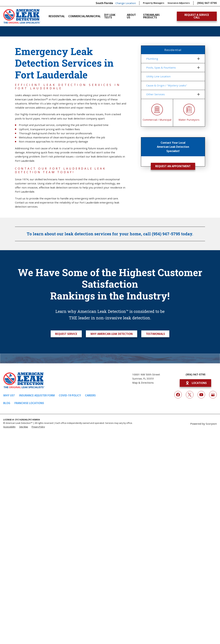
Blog (7, 403)
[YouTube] (201, 395)
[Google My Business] (213, 395)
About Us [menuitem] (131, 16)
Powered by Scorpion (204, 424)
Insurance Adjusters (179, 3)
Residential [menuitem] (57, 16)
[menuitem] (171, 59)
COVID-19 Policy (70, 395)
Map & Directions (143, 383)
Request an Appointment (173, 166)
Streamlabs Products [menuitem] (151, 16)
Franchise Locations (29, 403)
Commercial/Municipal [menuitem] (84, 16)
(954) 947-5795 (207, 3)
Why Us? (9, 395)
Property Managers (154, 3)
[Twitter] (190, 395)
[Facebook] (178, 395)
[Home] (22, 16)
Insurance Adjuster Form (37, 395)
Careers (90, 395)
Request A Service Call (197, 16)
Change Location (126, 3)
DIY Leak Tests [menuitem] (110, 16)
